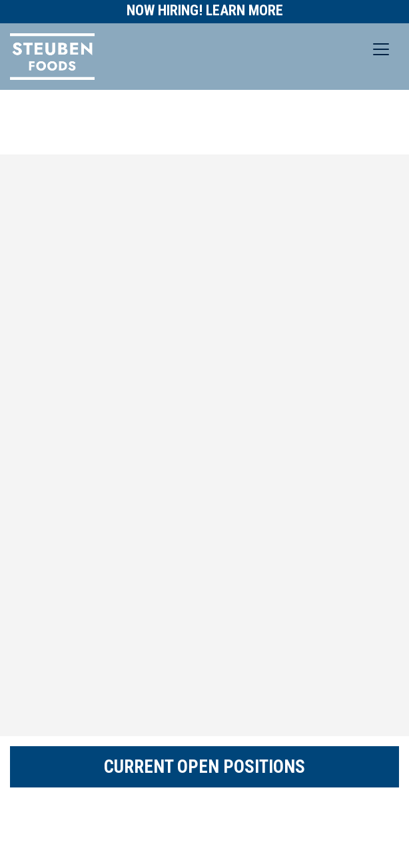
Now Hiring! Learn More (205, 11)
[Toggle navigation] (381, 49)
